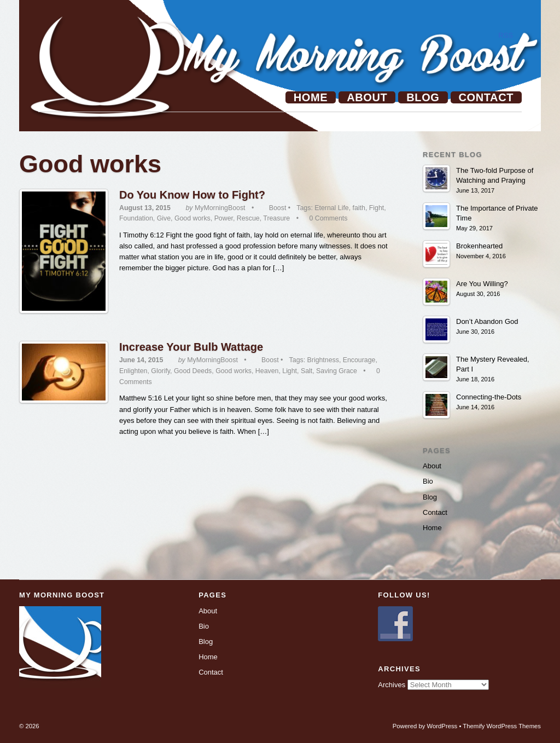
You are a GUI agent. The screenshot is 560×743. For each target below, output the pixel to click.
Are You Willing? (482, 284)
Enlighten (133, 371)
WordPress (442, 726)
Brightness (323, 360)
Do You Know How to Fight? (192, 195)
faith (359, 208)
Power (224, 218)
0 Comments (328, 218)
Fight (377, 208)
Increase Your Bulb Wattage (191, 347)
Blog (423, 97)
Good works (192, 218)
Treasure (276, 218)
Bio (428, 481)
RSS (506, 35)
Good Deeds (193, 371)
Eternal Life (331, 208)
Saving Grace (337, 371)
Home (311, 97)
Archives (392, 685)
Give (164, 218)
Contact (486, 97)
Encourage (359, 360)
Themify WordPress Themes (502, 726)
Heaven (267, 371)
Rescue (248, 218)
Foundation (136, 218)
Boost (278, 208)
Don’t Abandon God (487, 321)
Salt (307, 371)
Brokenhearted (479, 246)
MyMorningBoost (220, 208)
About (367, 97)
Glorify (161, 371)
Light (290, 371)
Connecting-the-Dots (489, 397)
